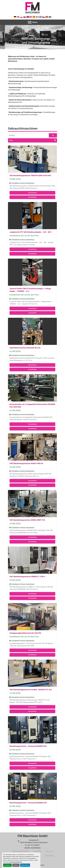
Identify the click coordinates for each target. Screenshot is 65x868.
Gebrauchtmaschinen (20, 851)
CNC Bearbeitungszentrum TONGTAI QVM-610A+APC (30, 175)
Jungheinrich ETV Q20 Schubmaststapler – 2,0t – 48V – (31, 232)
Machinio (42, 865)
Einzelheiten (32, 197)
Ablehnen (16, 865)
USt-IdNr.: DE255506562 (32, 848)
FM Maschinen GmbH (33, 836)
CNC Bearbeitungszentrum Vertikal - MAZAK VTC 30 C (31, 690)
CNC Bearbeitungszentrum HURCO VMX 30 (26, 463)
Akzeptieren (7, 865)
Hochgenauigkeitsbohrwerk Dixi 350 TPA (25, 633)
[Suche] (28, 135)
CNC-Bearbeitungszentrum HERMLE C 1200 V (27, 577)
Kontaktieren (32, 193)
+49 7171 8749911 (34, 845)
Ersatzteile (37, 851)
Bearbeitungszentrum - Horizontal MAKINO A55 (28, 746)
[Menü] (30, 22)
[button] (29, 47)
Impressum (49, 856)
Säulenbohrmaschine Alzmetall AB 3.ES (25, 348)
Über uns (50, 851)
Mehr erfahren (25, 865)
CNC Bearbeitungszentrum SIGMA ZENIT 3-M (27, 520)
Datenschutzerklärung (16, 862)
